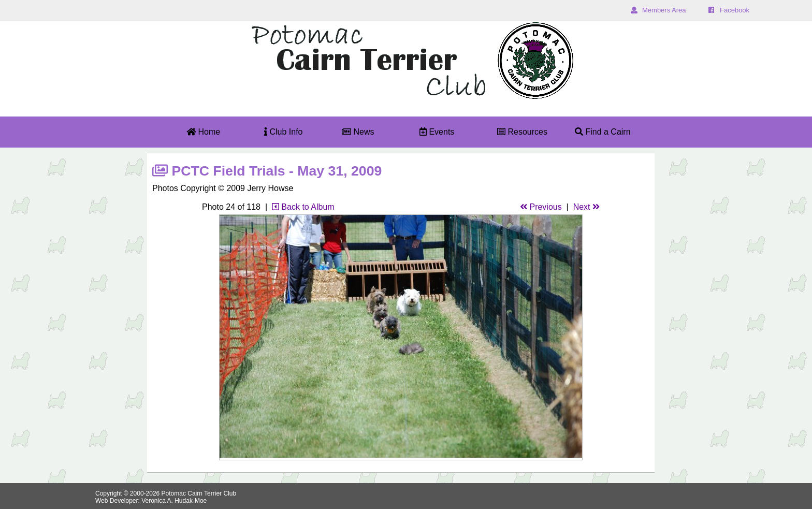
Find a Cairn (603, 132)
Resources (522, 132)
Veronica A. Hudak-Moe (174, 501)
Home (203, 132)
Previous (541, 207)
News (358, 132)
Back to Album (303, 207)
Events (437, 132)
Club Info (283, 132)
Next (586, 207)
